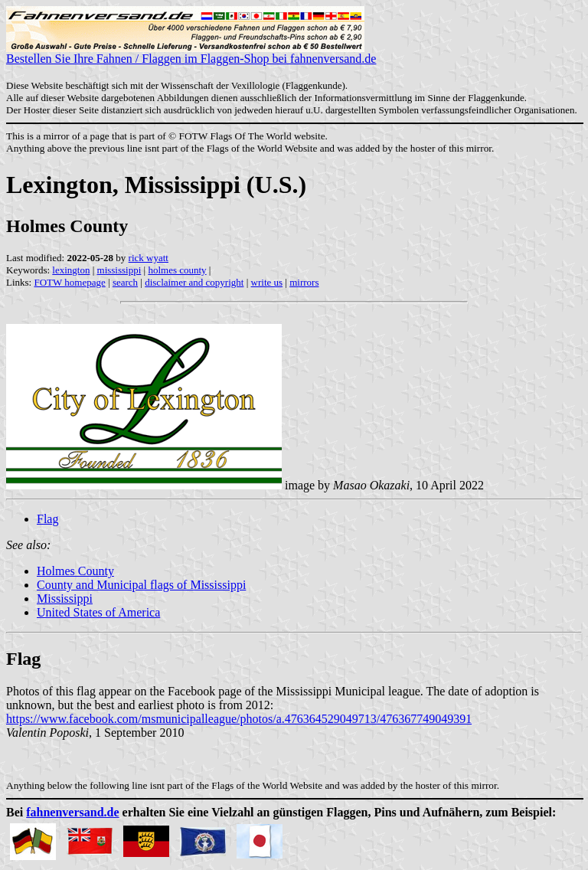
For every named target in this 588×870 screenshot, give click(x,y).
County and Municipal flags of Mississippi (141, 585)
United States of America (98, 612)
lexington (71, 270)
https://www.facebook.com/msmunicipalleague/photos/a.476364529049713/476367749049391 (239, 719)
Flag (47, 519)
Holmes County (75, 571)
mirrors (304, 282)
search (125, 282)
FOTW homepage (69, 282)
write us (267, 282)
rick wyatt (149, 258)
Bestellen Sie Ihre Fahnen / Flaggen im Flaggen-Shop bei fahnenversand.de (191, 53)
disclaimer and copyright (194, 282)
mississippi (119, 270)
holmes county (177, 270)
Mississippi (65, 599)
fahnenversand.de (72, 812)
